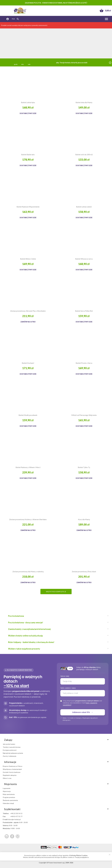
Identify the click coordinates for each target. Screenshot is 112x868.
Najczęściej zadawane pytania (13, 753)
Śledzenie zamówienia (10, 800)
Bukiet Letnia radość (84, 207)
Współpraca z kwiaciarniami (12, 769)
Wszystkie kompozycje (56, 592)
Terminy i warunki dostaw (12, 747)
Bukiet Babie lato (28, 154)
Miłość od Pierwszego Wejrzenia (84, 415)
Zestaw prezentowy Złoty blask (84, 571)
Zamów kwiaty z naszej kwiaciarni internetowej (57, 629)
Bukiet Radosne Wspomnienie (28, 207)
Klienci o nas (7, 778)
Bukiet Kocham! (28, 363)
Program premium (9, 797)
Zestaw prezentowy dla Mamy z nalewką (28, 571)
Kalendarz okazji (8, 803)
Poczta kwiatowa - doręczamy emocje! (57, 623)
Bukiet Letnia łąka (28, 102)
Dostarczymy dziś (28, 113)
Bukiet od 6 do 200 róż (84, 154)
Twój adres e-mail (68, 688)
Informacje (57, 762)
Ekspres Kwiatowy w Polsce (13, 766)
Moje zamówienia (9, 794)
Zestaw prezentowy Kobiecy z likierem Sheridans (28, 519)
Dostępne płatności (10, 750)
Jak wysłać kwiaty (9, 744)
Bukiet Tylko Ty (84, 467)
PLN (13, 19)
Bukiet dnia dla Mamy (84, 102)
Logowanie (7, 788)
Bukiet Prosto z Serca (84, 363)
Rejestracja (7, 791)
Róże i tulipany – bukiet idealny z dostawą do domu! (57, 642)
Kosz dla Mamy (84, 519)
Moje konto (57, 784)
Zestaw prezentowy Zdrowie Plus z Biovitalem (28, 311)
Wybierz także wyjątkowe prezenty (57, 649)
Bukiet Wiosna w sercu (84, 259)
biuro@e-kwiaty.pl (14, 819)
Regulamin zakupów (10, 775)
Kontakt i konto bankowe (12, 772)
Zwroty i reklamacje (10, 756)
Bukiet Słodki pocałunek (28, 415)
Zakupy (57, 740)
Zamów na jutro (28, 322)
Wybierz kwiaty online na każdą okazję (57, 636)
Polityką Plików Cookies (79, 855)
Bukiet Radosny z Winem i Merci (28, 467)
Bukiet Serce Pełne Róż (84, 311)
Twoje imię (65, 676)
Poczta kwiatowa (57, 616)
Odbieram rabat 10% (83, 712)
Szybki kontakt (57, 809)
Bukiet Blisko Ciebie (28, 259)
